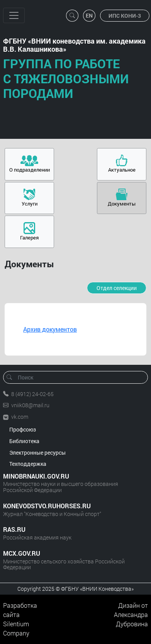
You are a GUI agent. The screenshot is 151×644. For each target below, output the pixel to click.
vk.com (20, 417)
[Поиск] (78, 377)
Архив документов (50, 329)
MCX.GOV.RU (22, 553)
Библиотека (24, 441)
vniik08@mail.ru (30, 405)
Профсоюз (23, 429)
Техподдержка (28, 464)
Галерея (29, 238)
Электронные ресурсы (37, 453)
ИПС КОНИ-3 (125, 16)
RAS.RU (14, 529)
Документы (122, 204)
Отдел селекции (117, 288)
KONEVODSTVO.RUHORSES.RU (47, 506)
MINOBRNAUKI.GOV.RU (36, 476)
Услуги (30, 204)
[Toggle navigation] (14, 15)
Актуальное (122, 170)
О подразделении (30, 170)
